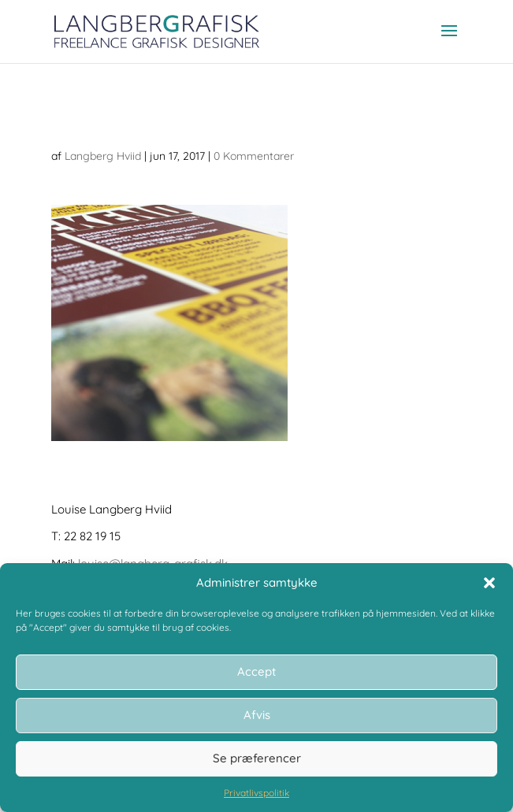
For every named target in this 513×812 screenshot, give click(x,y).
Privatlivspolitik (256, 793)
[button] (489, 583)
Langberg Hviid (103, 156)
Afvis (257, 715)
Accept (256, 671)
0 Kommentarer (254, 156)
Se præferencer (257, 758)
